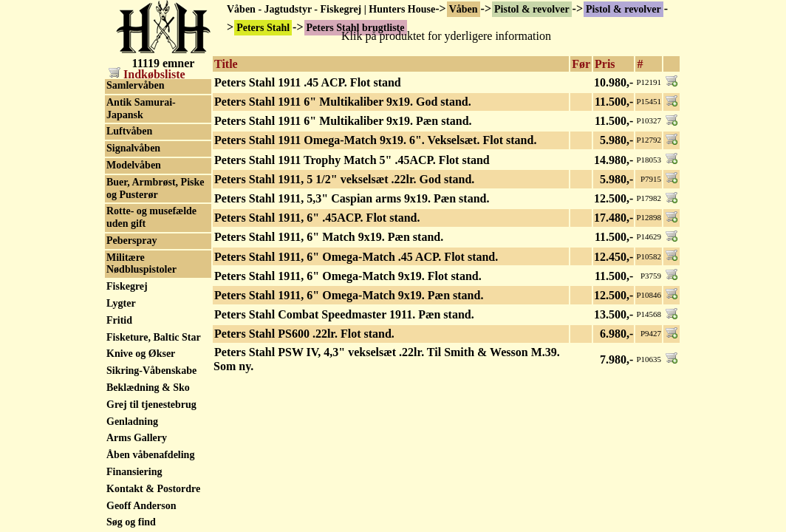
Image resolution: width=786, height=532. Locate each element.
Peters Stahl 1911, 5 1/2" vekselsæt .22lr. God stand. (344, 179)
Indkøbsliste (147, 74)
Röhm (120, 170)
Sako (117, 204)
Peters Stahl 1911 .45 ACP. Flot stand (308, 82)
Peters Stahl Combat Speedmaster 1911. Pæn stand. (344, 314)
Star (116, 419)
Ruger (120, 153)
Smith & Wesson (143, 305)
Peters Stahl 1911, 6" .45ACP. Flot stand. (317, 218)
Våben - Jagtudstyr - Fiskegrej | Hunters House (331, 9)
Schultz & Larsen (145, 221)
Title (226, 64)
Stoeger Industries (147, 469)
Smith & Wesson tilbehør (143, 328)
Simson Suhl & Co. (148, 288)
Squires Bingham (144, 402)
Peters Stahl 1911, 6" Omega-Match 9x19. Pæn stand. (349, 295)
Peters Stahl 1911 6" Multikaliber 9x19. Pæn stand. (343, 121)
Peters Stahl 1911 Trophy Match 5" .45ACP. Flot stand (352, 160)
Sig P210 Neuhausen (151, 255)
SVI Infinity (133, 486)
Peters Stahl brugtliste (156, 86)
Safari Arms (133, 187)
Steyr (118, 436)
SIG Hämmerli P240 (151, 238)
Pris (605, 64)
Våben (464, 9)
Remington (131, 119)
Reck (117, 103)
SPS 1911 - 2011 (141, 385)
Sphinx (122, 351)
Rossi (118, 136)
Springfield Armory (150, 368)
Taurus (122, 520)
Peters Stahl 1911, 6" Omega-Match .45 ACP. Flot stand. (356, 257)
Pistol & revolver (532, 9)
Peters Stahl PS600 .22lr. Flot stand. (304, 334)
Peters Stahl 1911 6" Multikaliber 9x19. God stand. (343, 102)
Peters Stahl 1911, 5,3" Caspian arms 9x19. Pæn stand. (352, 198)
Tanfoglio (127, 503)
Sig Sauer (127, 272)
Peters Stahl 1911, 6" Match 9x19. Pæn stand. (329, 237)
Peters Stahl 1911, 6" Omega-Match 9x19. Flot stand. (348, 276)
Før (581, 64)
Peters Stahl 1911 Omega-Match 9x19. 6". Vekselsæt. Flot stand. (375, 140)
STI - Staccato (138, 452)
